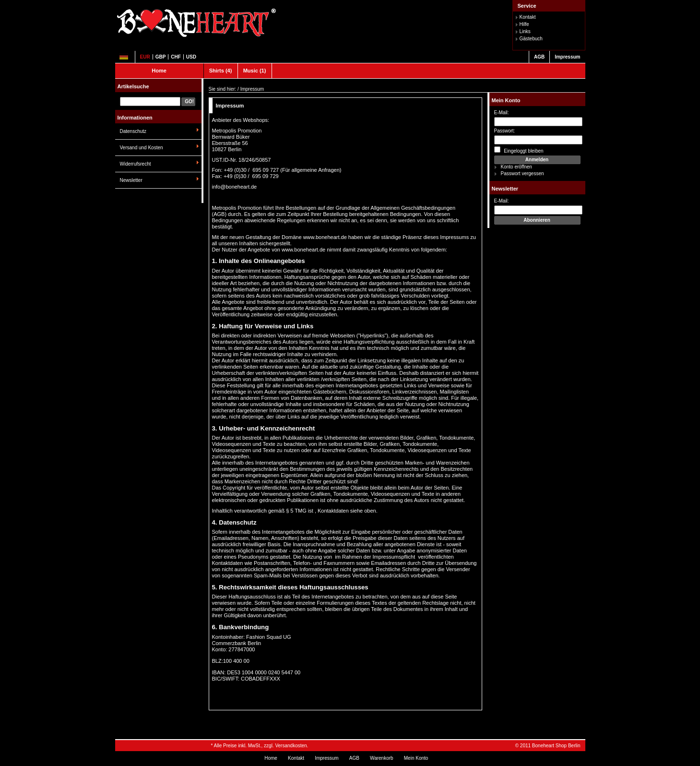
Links (525, 31)
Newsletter (131, 180)
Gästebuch (531, 39)
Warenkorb (382, 758)
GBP (161, 57)
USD (191, 57)
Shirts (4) (221, 71)
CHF (176, 57)
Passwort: (505, 131)
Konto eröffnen (516, 167)
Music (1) (255, 71)
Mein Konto (506, 100)
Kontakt (528, 17)
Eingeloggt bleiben (519, 150)
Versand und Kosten (142, 148)
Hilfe (524, 24)
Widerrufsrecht (136, 164)
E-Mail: (502, 113)
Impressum (567, 57)
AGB (539, 57)
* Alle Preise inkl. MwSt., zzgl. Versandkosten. (260, 746)
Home (159, 71)
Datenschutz (133, 131)
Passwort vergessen (522, 174)
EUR (145, 57)
